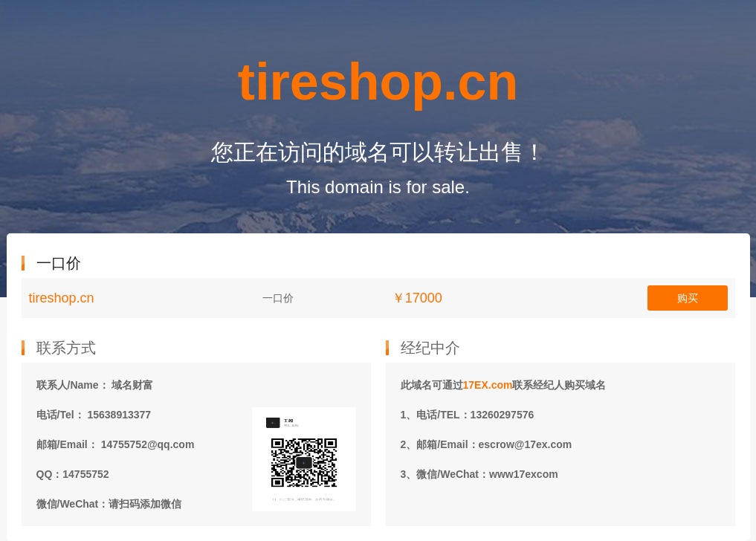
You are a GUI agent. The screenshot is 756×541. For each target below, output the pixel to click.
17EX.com (488, 385)
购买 (688, 298)
